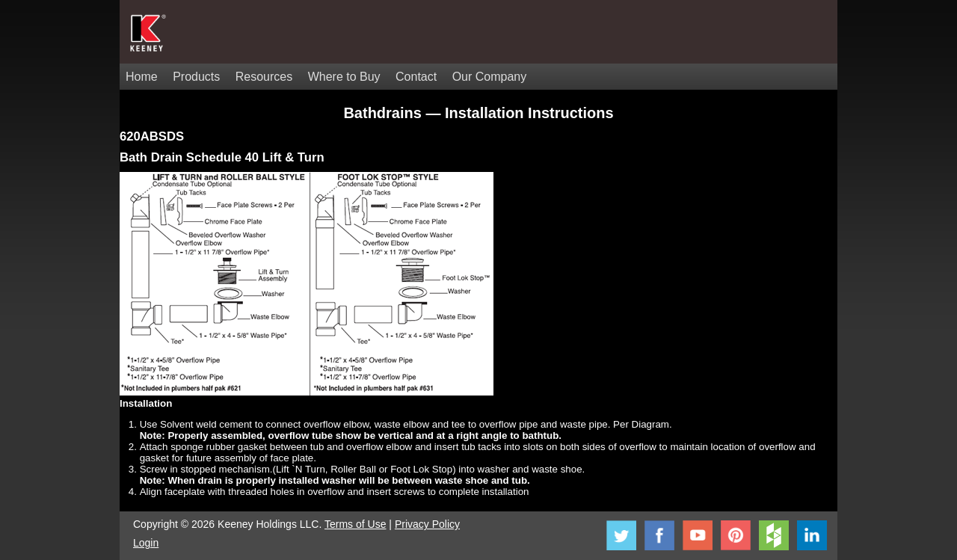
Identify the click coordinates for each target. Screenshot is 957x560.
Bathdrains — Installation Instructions (478, 113)
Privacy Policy (427, 524)
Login (146, 543)
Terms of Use (355, 524)
